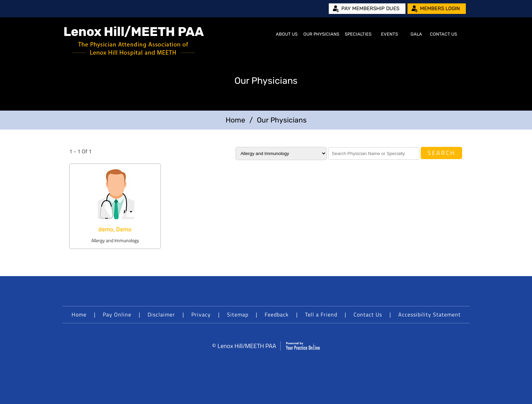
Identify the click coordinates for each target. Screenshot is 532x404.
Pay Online (117, 314)
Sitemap (238, 314)
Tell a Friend (321, 314)
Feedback (277, 314)
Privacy (201, 314)
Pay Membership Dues (370, 8)
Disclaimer (161, 314)
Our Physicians (321, 34)
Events (389, 34)
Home (265, 34)
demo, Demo (115, 229)
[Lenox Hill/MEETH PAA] (134, 41)
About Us (287, 34)
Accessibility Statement (430, 314)
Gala (416, 34)
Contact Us (443, 34)
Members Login (440, 8)
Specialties (358, 34)
